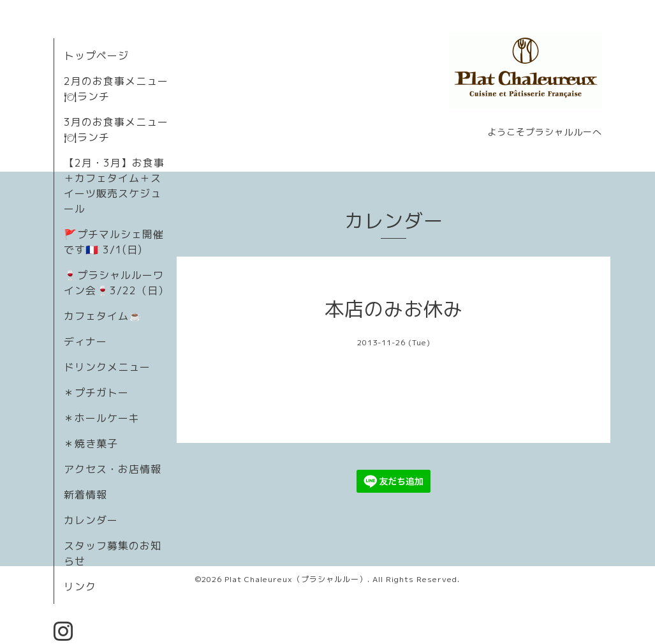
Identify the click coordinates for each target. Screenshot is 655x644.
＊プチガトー (96, 393)
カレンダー (91, 520)
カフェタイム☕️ (103, 316)
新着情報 (85, 495)
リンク (80, 587)
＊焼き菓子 (91, 444)
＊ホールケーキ (102, 418)
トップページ (96, 56)
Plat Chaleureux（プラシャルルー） (296, 579)
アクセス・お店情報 (113, 469)
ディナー (85, 341)
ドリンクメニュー (107, 367)
